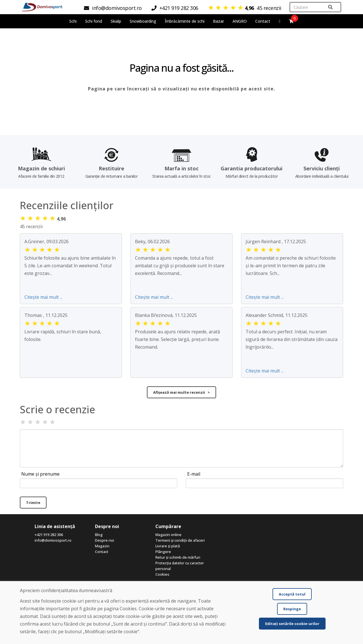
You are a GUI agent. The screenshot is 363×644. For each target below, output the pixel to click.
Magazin (102, 546)
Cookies (162, 574)
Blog (99, 535)
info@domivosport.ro (53, 540)
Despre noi (105, 540)
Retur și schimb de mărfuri (178, 557)
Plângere (163, 552)
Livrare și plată (168, 546)
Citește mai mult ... (43, 297)
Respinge (292, 609)
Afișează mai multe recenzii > (181, 392)
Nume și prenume (40, 474)
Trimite (33, 503)
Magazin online (168, 535)
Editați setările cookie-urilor (292, 624)
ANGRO (240, 21)
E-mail (194, 474)
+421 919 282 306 (49, 535)
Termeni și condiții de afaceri (180, 540)
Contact (263, 21)
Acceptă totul (292, 594)
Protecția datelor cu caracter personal (180, 566)
